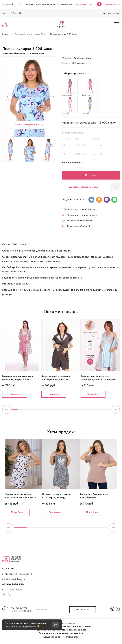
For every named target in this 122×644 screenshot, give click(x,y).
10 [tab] (74, 411)
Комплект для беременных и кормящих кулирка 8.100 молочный (18, 379)
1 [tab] (15, 411)
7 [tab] (54, 411)
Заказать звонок (111, 13)
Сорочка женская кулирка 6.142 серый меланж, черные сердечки (20, 498)
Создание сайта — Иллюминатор (61, 637)
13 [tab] (94, 411)
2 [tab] (21, 411)
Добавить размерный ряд (84, 187)
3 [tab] (28, 411)
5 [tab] (41, 411)
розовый (66, 113)
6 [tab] (48, 411)
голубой (85, 113)
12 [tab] (87, 411)
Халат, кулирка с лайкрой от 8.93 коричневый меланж (56, 378)
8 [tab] (61, 411)
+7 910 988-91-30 (12, 13)
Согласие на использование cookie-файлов (61, 633)
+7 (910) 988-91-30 (88, 5)
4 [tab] (35, 411)
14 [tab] (101, 411)
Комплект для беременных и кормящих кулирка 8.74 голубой (98, 378)
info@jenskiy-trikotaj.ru (14, 579)
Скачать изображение (29, 125)
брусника (86, 95)
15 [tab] (107, 411)
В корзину (91, 175)
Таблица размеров (72, 162)
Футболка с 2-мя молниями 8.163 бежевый (94, 496)
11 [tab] (81, 411)
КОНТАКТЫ (8, 569)
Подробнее (15, 394)
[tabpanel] (22, 358)
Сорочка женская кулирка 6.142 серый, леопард (56, 496)
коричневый (67, 95)
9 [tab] (68, 411)
